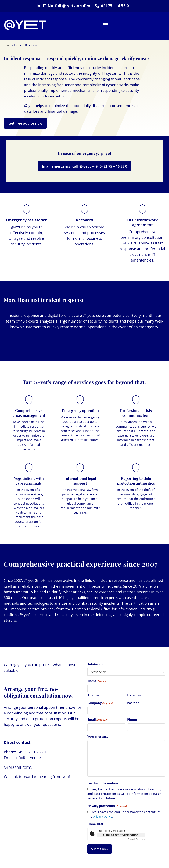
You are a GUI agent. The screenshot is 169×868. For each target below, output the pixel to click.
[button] (106, 25)
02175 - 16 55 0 (115, 6)
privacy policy (102, 816)
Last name (134, 695)
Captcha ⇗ (137, 839)
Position (133, 703)
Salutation (95, 664)
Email (97, 720)
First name (94, 695)
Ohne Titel (95, 824)
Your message (98, 736)
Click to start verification (121, 835)
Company (100, 703)
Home (7, 45)
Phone (132, 720)
